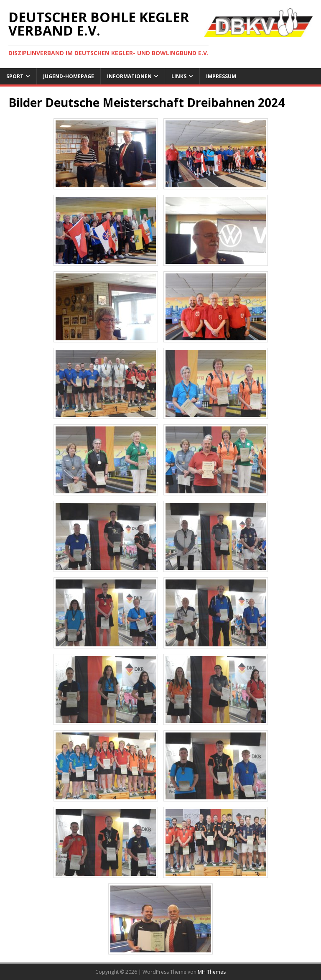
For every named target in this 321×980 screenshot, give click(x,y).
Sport (15, 76)
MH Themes (212, 972)
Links (179, 76)
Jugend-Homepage (69, 76)
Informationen (129, 76)
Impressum (221, 76)
